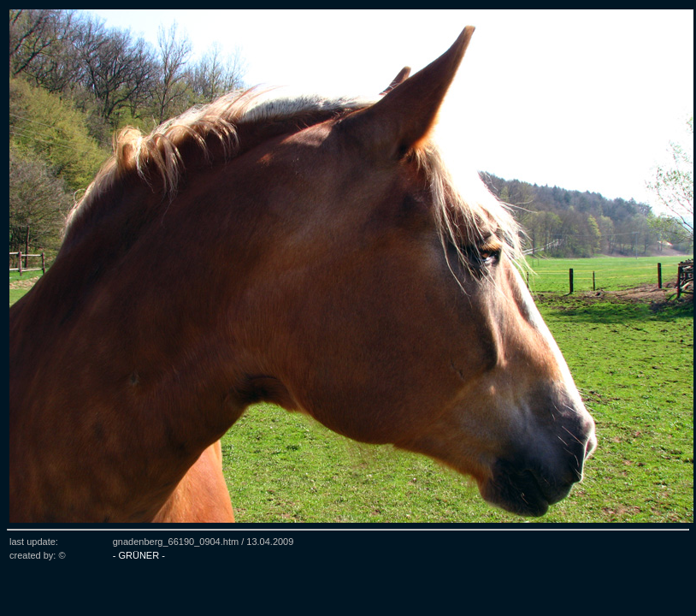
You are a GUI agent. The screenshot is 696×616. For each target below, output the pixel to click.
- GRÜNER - (139, 555)
